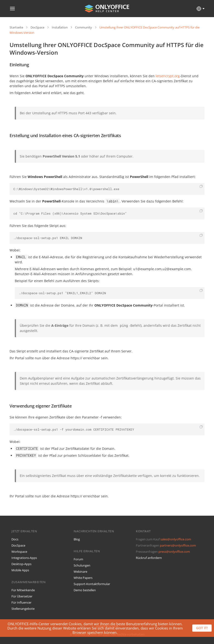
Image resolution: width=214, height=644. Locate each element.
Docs (15, 539)
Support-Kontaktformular (92, 584)
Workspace (19, 552)
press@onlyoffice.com (174, 552)
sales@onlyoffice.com (176, 539)
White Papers (83, 578)
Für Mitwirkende (23, 590)
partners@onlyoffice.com (178, 545)
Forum (78, 559)
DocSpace (37, 27)
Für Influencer (21, 602)
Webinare (80, 572)
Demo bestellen (85, 590)
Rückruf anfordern (149, 558)
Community (84, 27)
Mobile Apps (20, 570)
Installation (60, 27)
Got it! (202, 628)
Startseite (16, 27)
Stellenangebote (23, 609)
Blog (77, 539)
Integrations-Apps (24, 558)
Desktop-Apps (21, 564)
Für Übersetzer (22, 596)
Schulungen (82, 565)
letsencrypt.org (168, 76)
